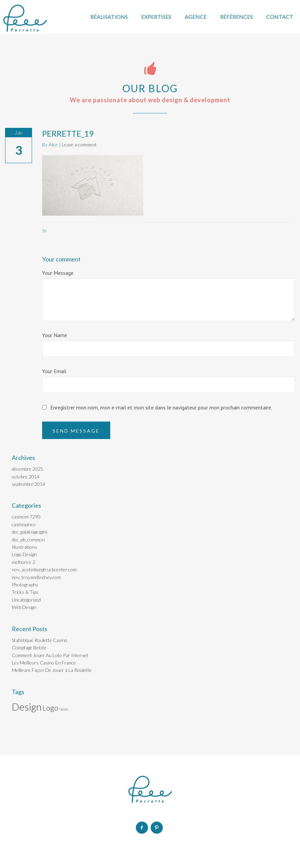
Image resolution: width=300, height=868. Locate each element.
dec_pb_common (28, 539)
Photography (25, 585)
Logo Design (24, 554)
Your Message (58, 273)
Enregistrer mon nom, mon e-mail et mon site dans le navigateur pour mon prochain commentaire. (161, 407)
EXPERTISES (156, 17)
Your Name (55, 335)
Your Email (54, 371)
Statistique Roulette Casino (40, 640)
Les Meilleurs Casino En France (44, 663)
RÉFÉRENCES (236, 17)
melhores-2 (24, 562)
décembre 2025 (27, 469)
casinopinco (24, 524)
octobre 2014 (26, 477)
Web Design (24, 607)
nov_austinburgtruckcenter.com (44, 569)
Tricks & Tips (25, 592)
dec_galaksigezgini (29, 532)
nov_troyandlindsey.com (36, 577)
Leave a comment (79, 144)
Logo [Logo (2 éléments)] (50, 708)
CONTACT (280, 17)
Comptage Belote (29, 647)
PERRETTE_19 (68, 133)
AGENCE (196, 17)
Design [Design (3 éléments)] (27, 707)
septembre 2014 (28, 484)
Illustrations (24, 547)
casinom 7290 (26, 517)
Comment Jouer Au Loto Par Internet (50, 655)
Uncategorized (26, 600)
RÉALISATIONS (109, 17)
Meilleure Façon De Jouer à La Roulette (52, 670)
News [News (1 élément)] (64, 709)
